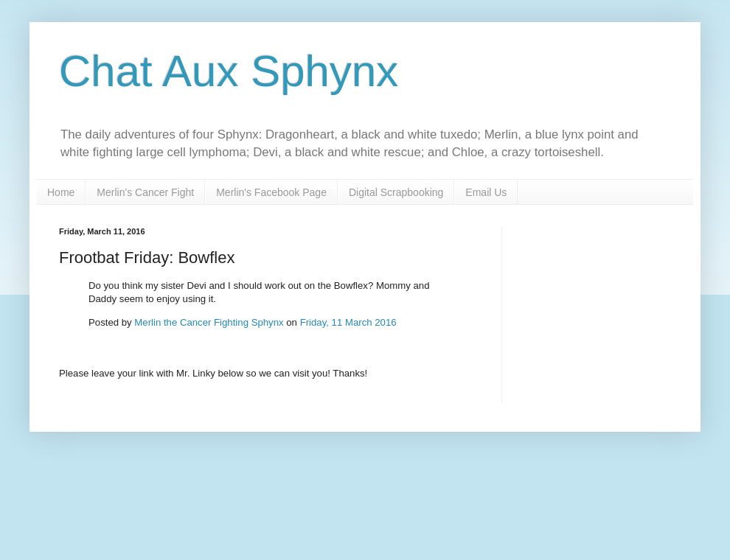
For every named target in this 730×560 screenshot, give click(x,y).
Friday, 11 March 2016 (348, 322)
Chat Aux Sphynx (229, 71)
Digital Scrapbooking (396, 192)
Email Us (486, 192)
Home (61, 192)
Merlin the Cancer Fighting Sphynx (209, 322)
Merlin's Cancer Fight (145, 192)
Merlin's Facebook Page (271, 192)
